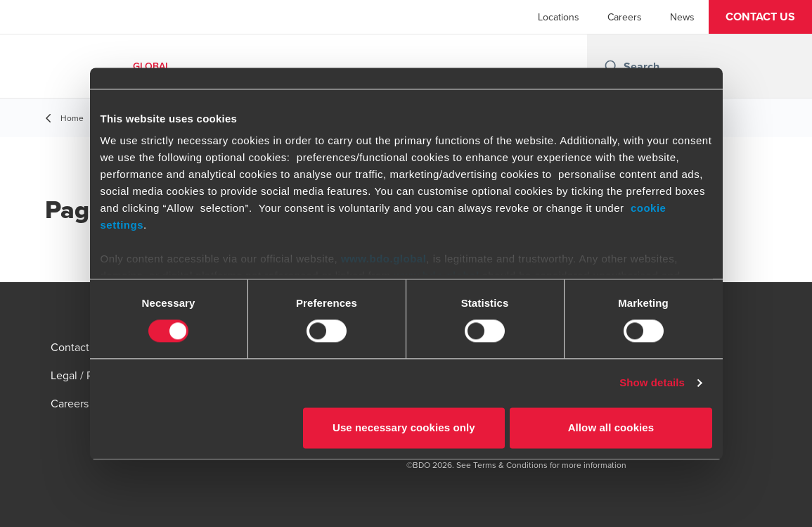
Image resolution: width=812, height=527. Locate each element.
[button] (760, 17)
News (682, 17)
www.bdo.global (384, 259)
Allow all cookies (611, 427)
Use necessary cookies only (404, 427)
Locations (559, 17)
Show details (652, 383)
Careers (625, 17)
